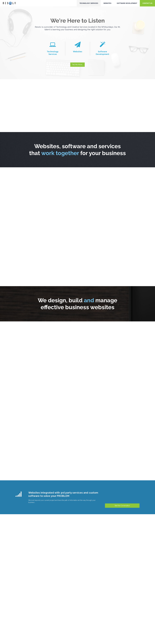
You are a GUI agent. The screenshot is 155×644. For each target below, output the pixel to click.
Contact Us (147, 3)
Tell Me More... (77, 65)
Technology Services (89, 3)
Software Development (127, 3)
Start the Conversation (122, 506)
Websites (107, 3)
